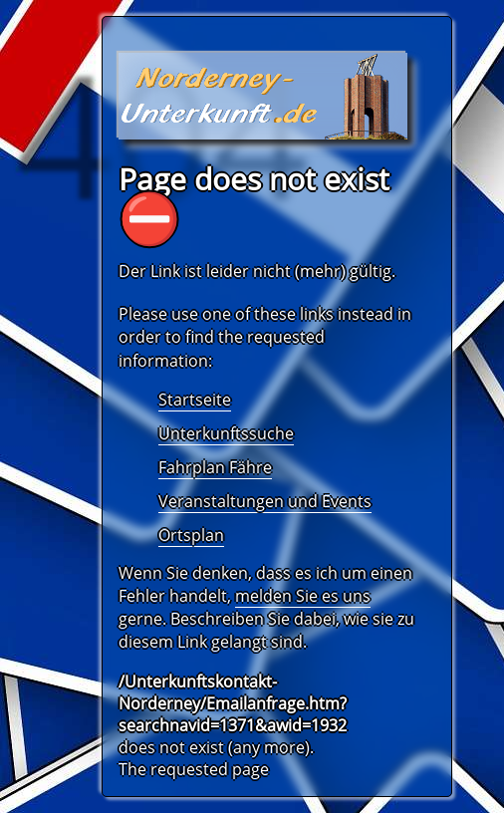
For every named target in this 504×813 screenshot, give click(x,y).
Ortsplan (191, 535)
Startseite (195, 400)
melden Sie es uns (303, 596)
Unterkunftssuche (226, 433)
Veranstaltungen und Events (265, 501)
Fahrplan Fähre (215, 467)
